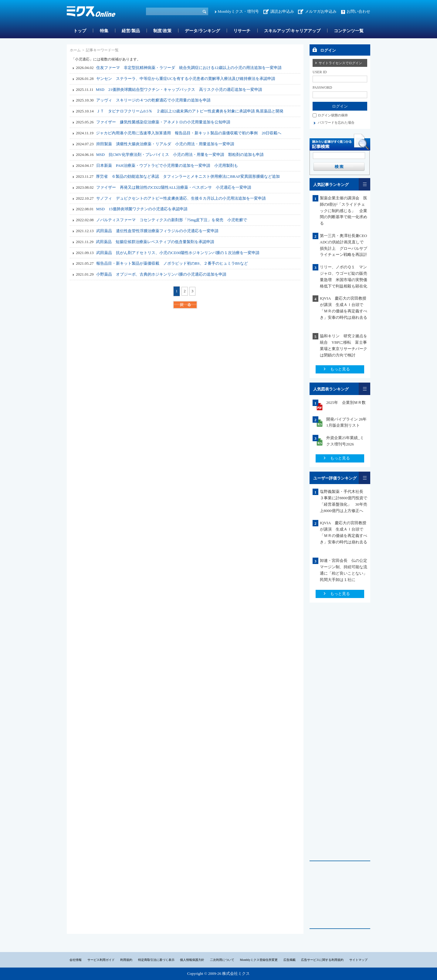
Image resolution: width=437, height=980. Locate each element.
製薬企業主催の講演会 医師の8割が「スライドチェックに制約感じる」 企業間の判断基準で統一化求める (344, 211)
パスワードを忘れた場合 (336, 122)
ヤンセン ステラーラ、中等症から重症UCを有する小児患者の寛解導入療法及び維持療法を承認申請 (186, 79)
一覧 (364, 184)
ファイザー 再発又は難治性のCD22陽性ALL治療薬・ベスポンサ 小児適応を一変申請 (174, 187)
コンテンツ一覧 (349, 31)
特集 (104, 31)
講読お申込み (282, 11)
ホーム (75, 50)
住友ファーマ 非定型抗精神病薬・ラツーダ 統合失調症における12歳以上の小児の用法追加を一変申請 (189, 68)
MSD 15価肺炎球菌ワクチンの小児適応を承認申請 (142, 209)
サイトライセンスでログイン (340, 63)
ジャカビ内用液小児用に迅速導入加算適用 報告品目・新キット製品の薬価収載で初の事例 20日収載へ (189, 133)
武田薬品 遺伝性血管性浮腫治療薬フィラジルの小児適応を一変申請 (157, 231)
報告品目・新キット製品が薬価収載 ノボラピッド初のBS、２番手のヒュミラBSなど (172, 263)
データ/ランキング (202, 31)
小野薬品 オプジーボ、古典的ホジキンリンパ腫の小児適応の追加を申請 (161, 274)
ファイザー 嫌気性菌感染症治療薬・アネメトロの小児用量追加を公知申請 (163, 122)
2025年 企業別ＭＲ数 (346, 402)
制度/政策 (162, 31)
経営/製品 (131, 31)
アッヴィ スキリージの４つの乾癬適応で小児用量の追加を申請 (153, 100)
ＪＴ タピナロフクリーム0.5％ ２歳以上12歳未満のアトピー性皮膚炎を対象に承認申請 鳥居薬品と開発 (190, 111)
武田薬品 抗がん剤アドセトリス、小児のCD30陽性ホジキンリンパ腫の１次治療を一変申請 (178, 253)
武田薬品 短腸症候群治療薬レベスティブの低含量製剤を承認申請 (155, 242)
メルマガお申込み (321, 11)
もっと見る (340, 369)
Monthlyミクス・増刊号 (238, 11)
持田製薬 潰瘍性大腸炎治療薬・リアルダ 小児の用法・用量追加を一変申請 (165, 144)
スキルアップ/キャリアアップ (292, 31)
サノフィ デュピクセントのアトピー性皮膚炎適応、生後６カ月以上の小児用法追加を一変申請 (181, 198)
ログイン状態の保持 (333, 115)
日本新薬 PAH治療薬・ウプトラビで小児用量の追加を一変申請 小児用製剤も (167, 165)
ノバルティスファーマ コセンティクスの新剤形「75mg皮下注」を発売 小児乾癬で (172, 220)
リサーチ (242, 31)
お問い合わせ (358, 11)
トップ (80, 31)
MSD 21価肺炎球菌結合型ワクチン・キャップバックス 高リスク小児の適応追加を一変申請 (179, 89)
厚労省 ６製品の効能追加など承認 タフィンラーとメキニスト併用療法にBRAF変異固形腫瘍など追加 (188, 176)
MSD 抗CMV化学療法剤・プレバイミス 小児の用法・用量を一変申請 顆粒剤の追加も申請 (180, 155)
